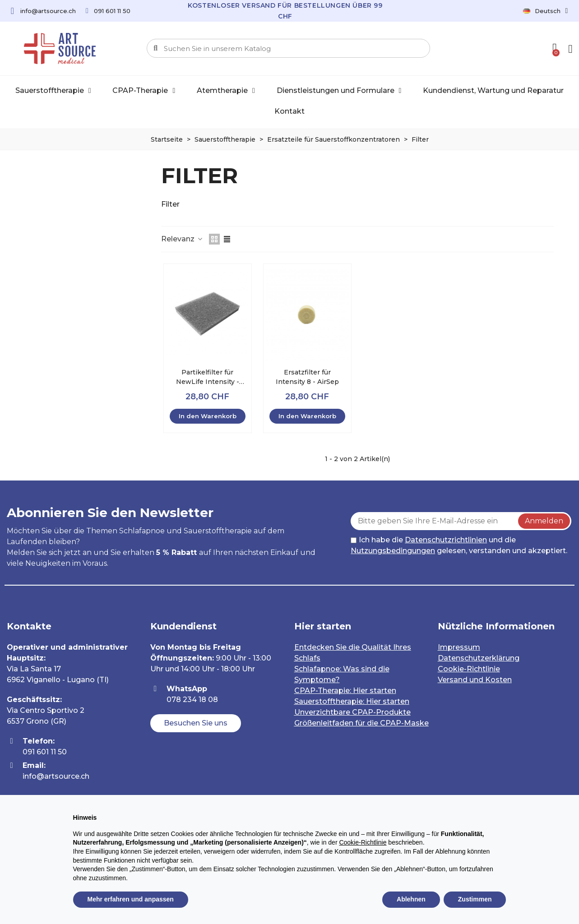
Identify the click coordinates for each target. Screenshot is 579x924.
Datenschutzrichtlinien (446, 540)
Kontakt (289, 111)
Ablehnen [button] (411, 899)
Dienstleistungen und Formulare (339, 91)
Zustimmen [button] (475, 899)
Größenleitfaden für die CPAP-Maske (361, 723)
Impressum (459, 647)
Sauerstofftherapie (53, 91)
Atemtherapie (226, 91)
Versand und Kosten (475, 680)
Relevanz (182, 239)
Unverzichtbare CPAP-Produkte (352, 712)
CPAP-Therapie (144, 91)
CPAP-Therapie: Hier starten (345, 691)
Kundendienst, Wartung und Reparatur (493, 90)
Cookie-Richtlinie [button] (363, 842)
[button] (196, 723)
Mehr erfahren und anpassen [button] (131, 899)
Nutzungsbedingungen (393, 551)
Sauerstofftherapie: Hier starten (352, 701)
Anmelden (544, 521)
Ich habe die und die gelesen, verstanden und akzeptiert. (459, 545)
